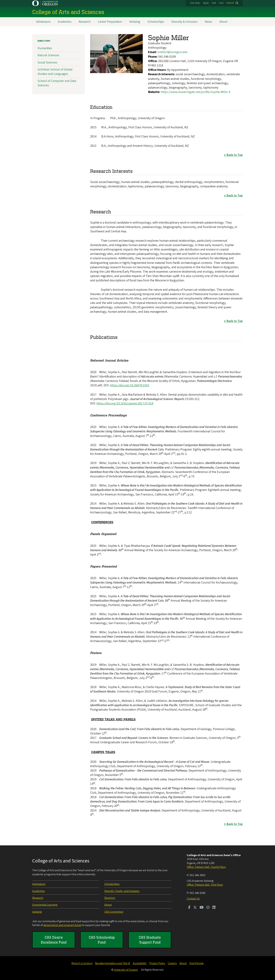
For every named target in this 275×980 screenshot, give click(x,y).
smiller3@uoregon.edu (173, 52)
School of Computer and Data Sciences (57, 83)
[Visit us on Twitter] (195, 908)
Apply (206, 3)
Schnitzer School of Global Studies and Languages (55, 72)
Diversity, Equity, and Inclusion (122, 891)
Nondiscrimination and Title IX (113, 963)
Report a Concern (82, 963)
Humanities (45, 48)
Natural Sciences (48, 55)
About (223, 22)
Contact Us (193, 899)
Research (85, 22)
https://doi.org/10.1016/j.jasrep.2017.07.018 (125, 403)
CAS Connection (114, 912)
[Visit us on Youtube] (202, 908)
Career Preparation (110, 22)
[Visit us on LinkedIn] (214, 908)
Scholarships (156, 22)
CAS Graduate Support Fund (150, 940)
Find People (197, 963)
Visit (214, 3)
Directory (44, 41)
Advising (135, 22)
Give (221, 3)
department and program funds (62, 925)
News (209, 22)
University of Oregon (126, 970)
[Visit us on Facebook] (189, 908)
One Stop (195, 3)
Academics (65, 22)
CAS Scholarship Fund (102, 940)
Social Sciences (47, 62)
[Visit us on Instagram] (208, 908)
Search (230, 3)
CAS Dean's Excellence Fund (54, 940)
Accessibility (140, 963)
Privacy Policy (157, 963)
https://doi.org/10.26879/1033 (130, 385)
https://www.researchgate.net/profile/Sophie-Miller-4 (196, 92)
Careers (172, 963)
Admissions (43, 22)
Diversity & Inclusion (185, 22)
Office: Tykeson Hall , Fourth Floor (206, 867)
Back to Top (235, 155)
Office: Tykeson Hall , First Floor (205, 885)
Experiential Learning (45, 905)
